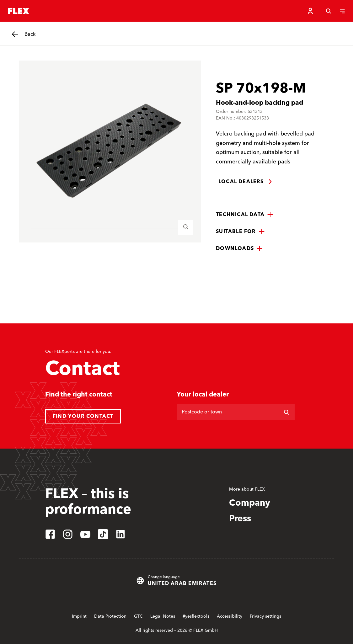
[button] (245, 215)
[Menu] (342, 11)
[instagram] (68, 534)
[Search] (329, 11)
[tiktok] (103, 534)
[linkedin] (120, 534)
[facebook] (50, 534)
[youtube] (85, 534)
